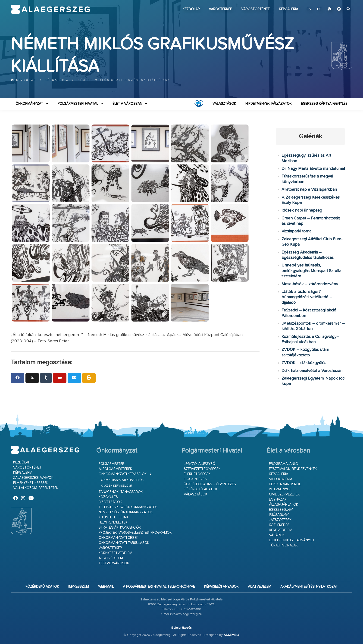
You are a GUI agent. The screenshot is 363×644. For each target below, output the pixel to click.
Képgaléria (289, 9)
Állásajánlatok (284, 505)
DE (319, 9)
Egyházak (278, 500)
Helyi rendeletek (113, 522)
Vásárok (277, 535)
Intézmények (280, 489)
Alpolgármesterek (115, 469)
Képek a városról (285, 484)
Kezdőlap (191, 9)
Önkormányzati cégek (119, 538)
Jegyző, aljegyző (200, 464)
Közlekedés (279, 525)
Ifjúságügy (279, 515)
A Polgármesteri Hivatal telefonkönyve (159, 587)
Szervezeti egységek (202, 469)
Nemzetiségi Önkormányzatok (126, 512)
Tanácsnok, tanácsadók (121, 492)
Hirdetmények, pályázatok (269, 104)
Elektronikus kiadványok (292, 540)
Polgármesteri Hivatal (78, 104)
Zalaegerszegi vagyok (33, 478)
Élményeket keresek (31, 483)
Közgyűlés (108, 497)
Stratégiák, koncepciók (120, 528)
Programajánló (284, 464)
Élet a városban (127, 104)
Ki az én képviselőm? (116, 486)
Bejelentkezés (181, 628)
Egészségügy (281, 510)
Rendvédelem (281, 530)
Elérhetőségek (197, 474)
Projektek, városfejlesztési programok (135, 533)
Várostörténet (255, 9)
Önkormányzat (29, 104)
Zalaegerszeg (50, 9)
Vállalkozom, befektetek (36, 488)
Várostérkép (220, 9)
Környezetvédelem (115, 553)
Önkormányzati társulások (124, 543)
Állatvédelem (111, 558)
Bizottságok (110, 502)
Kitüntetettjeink (114, 517)
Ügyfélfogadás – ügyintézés (210, 484)
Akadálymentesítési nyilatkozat (309, 587)
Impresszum (79, 587)
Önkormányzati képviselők (123, 474)
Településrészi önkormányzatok (128, 507)
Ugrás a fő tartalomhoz (341, 2)
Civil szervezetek (284, 494)
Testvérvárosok (114, 563)
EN (309, 9)
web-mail (106, 587)
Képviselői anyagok (221, 587)
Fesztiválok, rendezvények (293, 469)
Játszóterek (280, 520)
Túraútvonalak (283, 545)
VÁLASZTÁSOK (224, 104)
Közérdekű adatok (201, 489)
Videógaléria (281, 479)
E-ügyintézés (195, 479)
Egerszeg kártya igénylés (324, 104)
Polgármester (111, 464)
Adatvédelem (260, 587)
